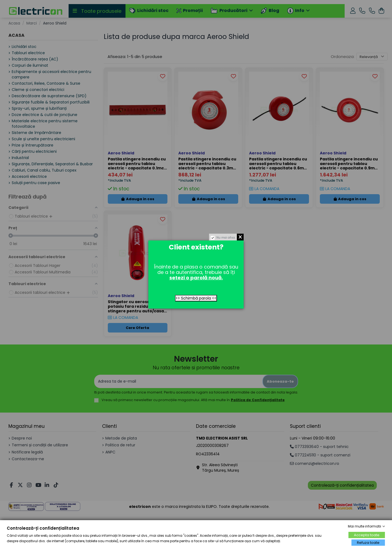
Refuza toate (368, 543)
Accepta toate (367, 535)
